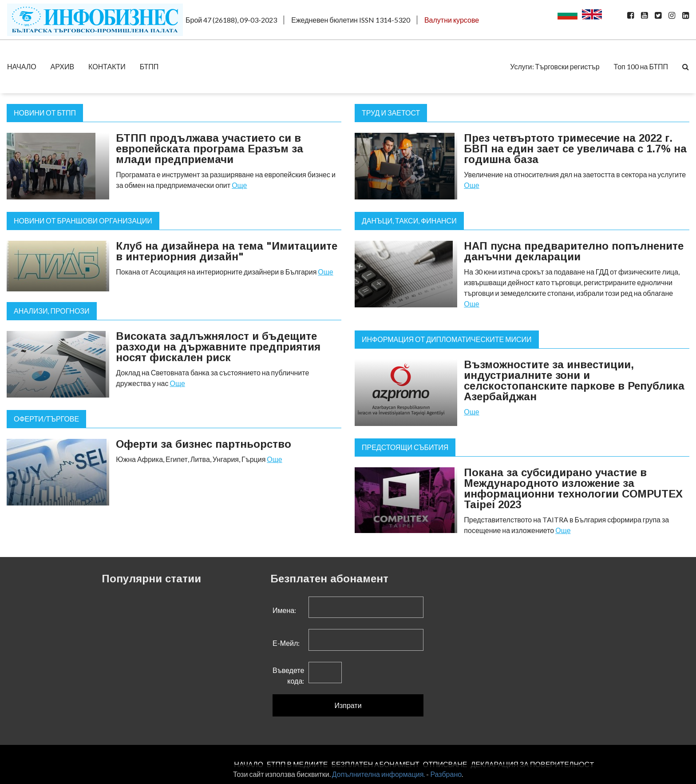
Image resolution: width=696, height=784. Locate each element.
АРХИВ (62, 66)
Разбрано (446, 774)
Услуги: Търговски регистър (555, 66)
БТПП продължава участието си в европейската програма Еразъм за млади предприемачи (210, 149)
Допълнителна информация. (379, 774)
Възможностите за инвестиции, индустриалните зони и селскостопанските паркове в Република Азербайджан (574, 380)
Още (239, 185)
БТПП (149, 66)
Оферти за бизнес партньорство (204, 444)
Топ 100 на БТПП (641, 66)
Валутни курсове (452, 20)
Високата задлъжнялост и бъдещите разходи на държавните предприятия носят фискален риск (218, 347)
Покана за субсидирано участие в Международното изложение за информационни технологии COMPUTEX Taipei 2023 (573, 488)
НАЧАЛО (22, 66)
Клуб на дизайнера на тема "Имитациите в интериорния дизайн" (227, 251)
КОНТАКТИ (107, 66)
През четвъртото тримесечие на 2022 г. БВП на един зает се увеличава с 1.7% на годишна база (575, 149)
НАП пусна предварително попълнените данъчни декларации (574, 251)
